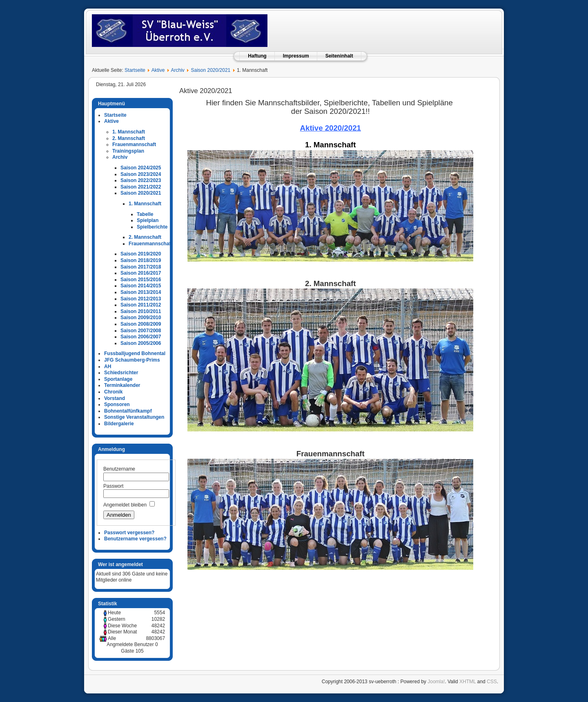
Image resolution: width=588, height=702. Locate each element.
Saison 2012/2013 (141, 299)
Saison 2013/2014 (141, 292)
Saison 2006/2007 (141, 337)
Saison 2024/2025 (141, 168)
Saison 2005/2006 (141, 343)
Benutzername (119, 469)
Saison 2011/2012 (141, 305)
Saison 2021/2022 (141, 187)
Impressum (296, 56)
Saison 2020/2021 (211, 70)
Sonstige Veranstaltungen (134, 417)
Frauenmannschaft (134, 144)
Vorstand (115, 398)
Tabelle (145, 214)
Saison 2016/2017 (141, 273)
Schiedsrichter (121, 373)
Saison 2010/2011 (141, 311)
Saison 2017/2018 (141, 267)
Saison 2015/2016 (141, 280)
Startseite (135, 70)
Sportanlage (118, 379)
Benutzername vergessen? (135, 539)
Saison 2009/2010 (141, 318)
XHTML (468, 682)
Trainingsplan (128, 151)
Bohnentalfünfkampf (128, 411)
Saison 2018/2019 (141, 260)
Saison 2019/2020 (141, 254)
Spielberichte (152, 227)
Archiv (177, 70)
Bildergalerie (119, 424)
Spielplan (148, 220)
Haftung (257, 56)
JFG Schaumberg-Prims (132, 360)
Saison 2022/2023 (141, 180)
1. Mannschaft (129, 132)
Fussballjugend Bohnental (135, 353)
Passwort (113, 486)
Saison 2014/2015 (141, 286)
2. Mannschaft (129, 138)
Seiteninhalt (339, 56)
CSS (492, 682)
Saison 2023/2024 (141, 174)
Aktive (158, 70)
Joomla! (436, 682)
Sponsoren (117, 404)
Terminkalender (122, 385)
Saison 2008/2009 (141, 324)
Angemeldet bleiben (125, 505)
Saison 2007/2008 (141, 331)
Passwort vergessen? (129, 533)
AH (108, 367)
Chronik (113, 392)
